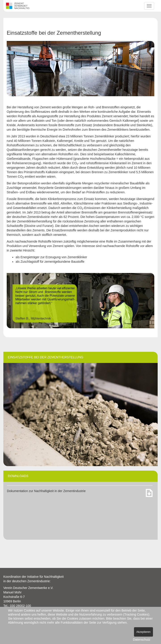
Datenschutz (142, 640)
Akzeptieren (143, 632)
